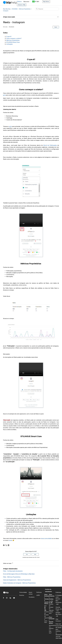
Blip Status (46, 2)
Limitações (9, 44)
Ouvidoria (32, 597)
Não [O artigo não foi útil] (35, 554)
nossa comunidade (46, 538)
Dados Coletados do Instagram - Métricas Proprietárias (19, 583)
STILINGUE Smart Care (13, 42)
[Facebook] (4, 545)
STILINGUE (15, 9)
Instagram (6, 11)
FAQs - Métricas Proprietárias (12, 577)
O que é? (9, 36)
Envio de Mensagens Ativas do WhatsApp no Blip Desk (19, 574)
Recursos (27, 2)
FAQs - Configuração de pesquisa (13, 571)
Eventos (22, 595)
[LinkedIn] (8, 545)
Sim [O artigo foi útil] (27, 554)
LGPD (38, 595)
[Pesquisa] (47, 9)
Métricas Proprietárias (25, 9)
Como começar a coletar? (14, 38)
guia (5, 95)
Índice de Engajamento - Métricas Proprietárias (17, 580)
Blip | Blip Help (7, 9)
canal (10, 540)
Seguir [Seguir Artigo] (56, 27)
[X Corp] (6, 545)
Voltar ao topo (8, 563)
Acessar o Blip (22, 5)
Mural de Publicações (50, 145)
